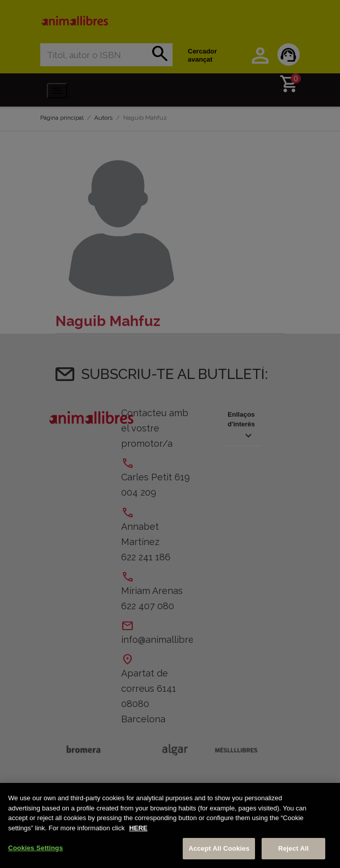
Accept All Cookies (219, 848)
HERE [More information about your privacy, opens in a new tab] (138, 828)
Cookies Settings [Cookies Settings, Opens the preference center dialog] (36, 848)
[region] (170, 825)
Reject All (293, 848)
